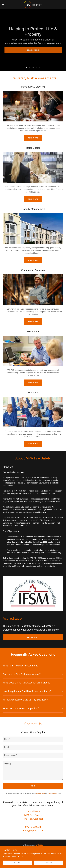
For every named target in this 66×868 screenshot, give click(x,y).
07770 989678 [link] (33, 827)
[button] (6, 5)
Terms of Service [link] (52, 794)
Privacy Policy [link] (41, 794)
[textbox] (33, 739)
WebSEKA (40, 845)
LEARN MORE (33, 50)
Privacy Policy (17, 856)
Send (33, 786)
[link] (33, 5)
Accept (49, 863)
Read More (33, 138)
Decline (17, 863)
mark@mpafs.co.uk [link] (33, 831)
